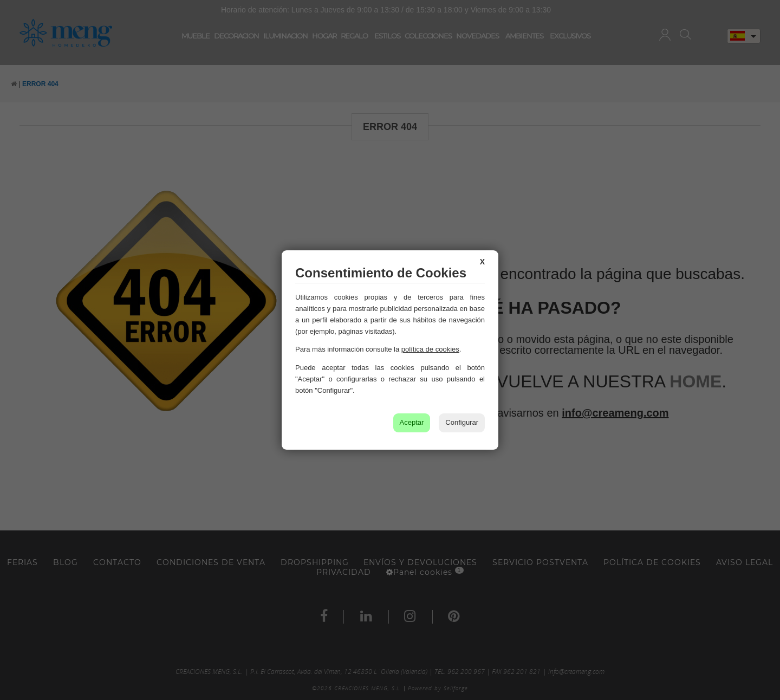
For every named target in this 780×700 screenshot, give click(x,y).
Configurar (462, 422)
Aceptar (412, 422)
